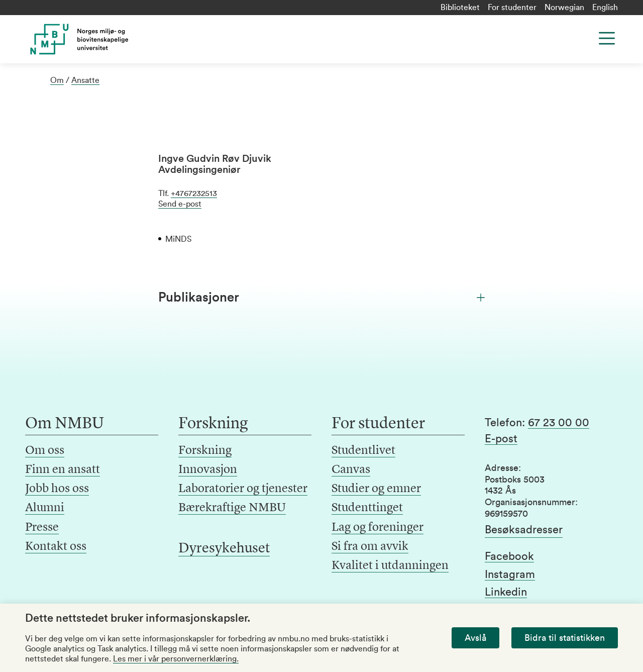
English (605, 8)
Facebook (509, 556)
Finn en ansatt (63, 470)
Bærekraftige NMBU (232, 508)
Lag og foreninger (378, 528)
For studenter (512, 8)
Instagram (510, 574)
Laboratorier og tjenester (243, 489)
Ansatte (85, 80)
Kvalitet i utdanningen (390, 566)
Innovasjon (208, 470)
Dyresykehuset (224, 549)
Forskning (205, 451)
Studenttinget (367, 508)
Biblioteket (460, 8)
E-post (501, 439)
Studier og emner (376, 489)
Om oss (45, 451)
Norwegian (564, 8)
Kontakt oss (56, 547)
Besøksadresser (524, 530)
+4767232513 (194, 194)
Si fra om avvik (370, 547)
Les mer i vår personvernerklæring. (176, 659)
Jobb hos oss (57, 489)
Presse (42, 528)
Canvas (351, 470)
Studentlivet (363, 451)
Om (57, 80)
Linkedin (506, 592)
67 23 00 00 (559, 423)
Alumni (45, 508)
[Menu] (607, 38)
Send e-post (180, 204)
